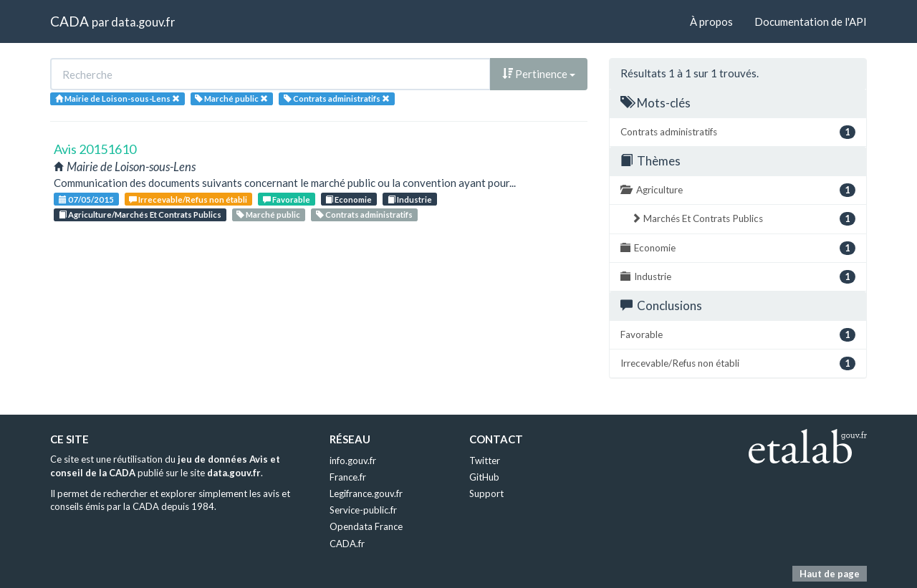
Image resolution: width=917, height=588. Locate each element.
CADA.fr (347, 544)
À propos (711, 21)
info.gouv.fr (353, 461)
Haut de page (830, 574)
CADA (69, 21)
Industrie (410, 199)
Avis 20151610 (95, 149)
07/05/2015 (86, 199)
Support (486, 493)
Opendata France (366, 526)
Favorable (287, 199)
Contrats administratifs (364, 215)
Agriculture (738, 190)
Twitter (485, 461)
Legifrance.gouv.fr (366, 493)
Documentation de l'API (811, 21)
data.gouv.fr (143, 22)
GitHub (484, 477)
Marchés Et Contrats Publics (743, 219)
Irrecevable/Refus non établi (188, 199)
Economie (349, 199)
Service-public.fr (363, 510)
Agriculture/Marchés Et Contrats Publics (140, 215)
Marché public (268, 215)
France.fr (348, 477)
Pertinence (539, 74)
